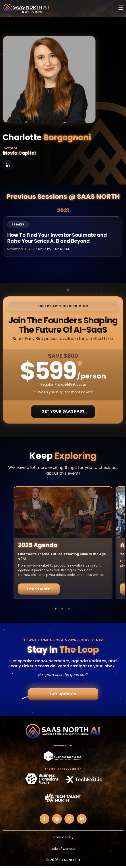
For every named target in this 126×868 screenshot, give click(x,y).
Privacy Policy (63, 837)
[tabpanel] (63, 543)
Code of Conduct (63, 849)
